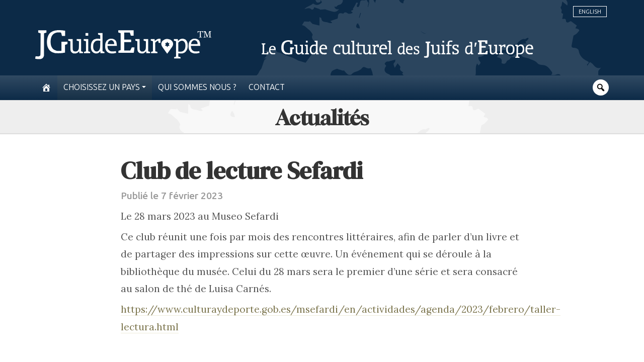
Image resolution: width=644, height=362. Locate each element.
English (590, 12)
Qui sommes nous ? (197, 87)
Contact (267, 87)
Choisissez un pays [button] (102, 87)
